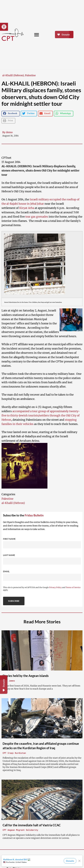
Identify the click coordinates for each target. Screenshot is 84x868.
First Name (9, 539)
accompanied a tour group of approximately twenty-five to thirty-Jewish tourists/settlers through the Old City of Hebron (41, 416)
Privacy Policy (55, 587)
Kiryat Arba (27, 208)
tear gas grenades (37, 217)
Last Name (9, 555)
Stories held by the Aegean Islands (26, 676)
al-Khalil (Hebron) (13, 75)
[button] (4, 27)
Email (6, 571)
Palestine (30, 75)
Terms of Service (73, 587)
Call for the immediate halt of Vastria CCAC (32, 825)
